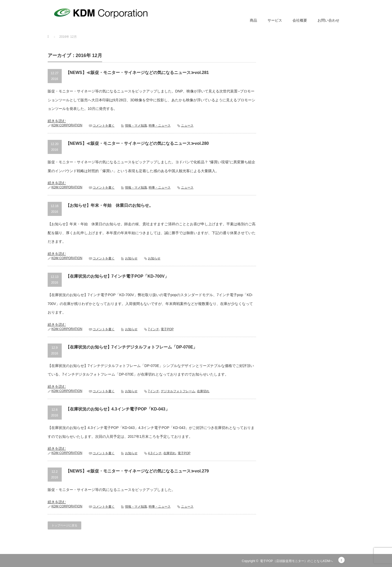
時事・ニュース (160, 126)
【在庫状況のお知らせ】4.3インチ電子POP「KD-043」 (118, 409)
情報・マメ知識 (136, 126)
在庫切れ (203, 391)
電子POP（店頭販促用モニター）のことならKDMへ (296, 561)
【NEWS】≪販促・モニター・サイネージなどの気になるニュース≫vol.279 (137, 471)
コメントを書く (104, 126)
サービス (275, 20)
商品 (253, 20)
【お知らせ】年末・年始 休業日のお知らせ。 (109, 205)
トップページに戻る (64, 525)
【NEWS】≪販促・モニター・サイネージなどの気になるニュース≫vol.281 (137, 73)
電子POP (167, 329)
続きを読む (57, 121)
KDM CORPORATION (67, 125)
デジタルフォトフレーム (178, 391)
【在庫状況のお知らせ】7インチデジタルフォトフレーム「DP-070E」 (132, 347)
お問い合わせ (328, 20)
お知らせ (131, 258)
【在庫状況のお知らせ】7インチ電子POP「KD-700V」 (117, 276)
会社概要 (300, 20)
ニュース (187, 126)
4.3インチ (155, 453)
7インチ (154, 329)
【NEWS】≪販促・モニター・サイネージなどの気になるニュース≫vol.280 (137, 143)
